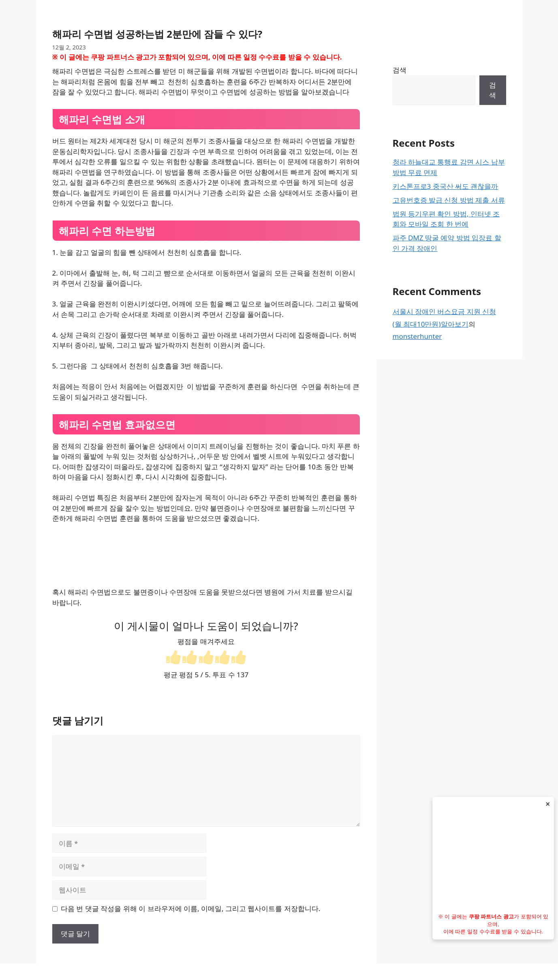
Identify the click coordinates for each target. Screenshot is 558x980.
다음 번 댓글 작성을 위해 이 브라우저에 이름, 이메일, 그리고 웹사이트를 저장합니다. (190, 908)
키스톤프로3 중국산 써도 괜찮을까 (446, 186)
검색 (400, 70)
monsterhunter (417, 336)
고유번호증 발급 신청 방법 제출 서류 (449, 200)
